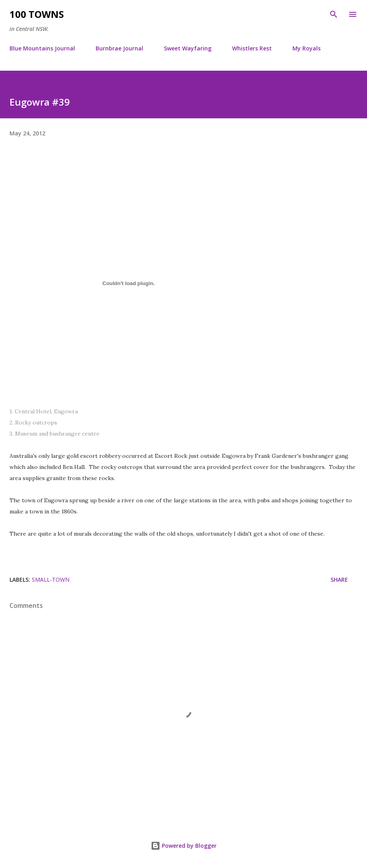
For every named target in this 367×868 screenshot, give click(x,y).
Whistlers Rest (252, 48)
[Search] (334, 14)
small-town (51, 580)
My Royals (306, 48)
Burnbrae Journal (119, 48)
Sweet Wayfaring (188, 48)
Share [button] (339, 580)
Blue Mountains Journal (42, 48)
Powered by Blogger (184, 846)
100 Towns (37, 14)
